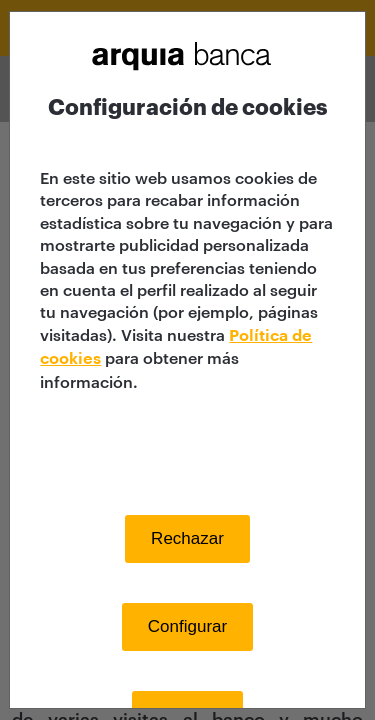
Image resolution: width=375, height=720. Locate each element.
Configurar (187, 626)
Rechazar (187, 538)
